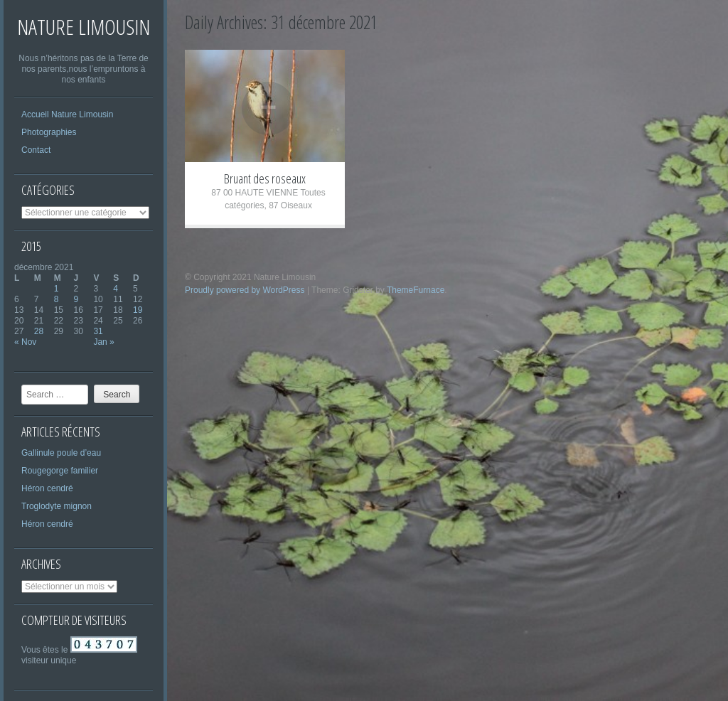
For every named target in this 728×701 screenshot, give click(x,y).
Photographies (49, 132)
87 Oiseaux (290, 205)
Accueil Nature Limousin (67, 114)
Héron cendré (47, 488)
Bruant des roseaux (265, 178)
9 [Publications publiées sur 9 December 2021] (76, 299)
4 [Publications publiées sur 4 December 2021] (116, 289)
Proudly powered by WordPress (245, 290)
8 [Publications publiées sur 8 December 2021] (57, 299)
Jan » (103, 342)
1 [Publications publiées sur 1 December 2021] (57, 289)
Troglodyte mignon (57, 506)
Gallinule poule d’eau (61, 453)
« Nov (25, 342)
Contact (36, 150)
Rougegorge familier (60, 471)
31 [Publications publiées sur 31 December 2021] (98, 331)
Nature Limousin (84, 27)
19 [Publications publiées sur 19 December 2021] (138, 310)
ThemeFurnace (416, 290)
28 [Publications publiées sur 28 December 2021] (39, 331)
